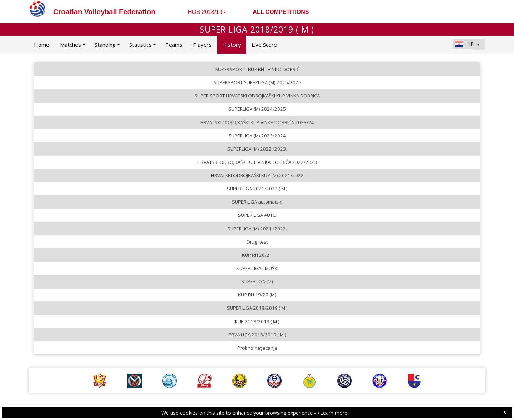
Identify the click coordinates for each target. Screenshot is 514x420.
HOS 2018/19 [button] (207, 12)
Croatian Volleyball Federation (104, 12)
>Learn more (332, 413)
